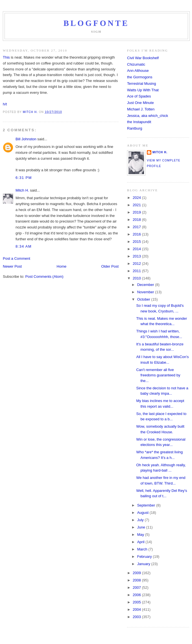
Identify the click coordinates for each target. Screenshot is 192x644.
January (144, 564)
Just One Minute (140, 103)
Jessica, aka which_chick (148, 116)
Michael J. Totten (141, 109)
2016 (137, 234)
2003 (137, 617)
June (142, 527)
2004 (137, 609)
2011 (137, 271)
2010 (137, 278)
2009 (137, 573)
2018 (137, 220)
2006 (137, 595)
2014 (137, 249)
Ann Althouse (138, 71)
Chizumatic (136, 64)
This (6, 57)
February (145, 557)
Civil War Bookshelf (143, 58)
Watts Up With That (143, 90)
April (141, 542)
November (146, 292)
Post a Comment (17, 258)
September (147, 505)
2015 (137, 242)
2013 (137, 256)
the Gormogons (140, 77)
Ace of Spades (139, 96)
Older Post (110, 266)
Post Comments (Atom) (44, 277)
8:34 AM (24, 246)
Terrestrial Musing (142, 84)
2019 (137, 212)
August (143, 513)
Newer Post (12, 266)
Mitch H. (22, 190)
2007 (137, 588)
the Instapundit (139, 122)
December (146, 285)
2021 (137, 205)
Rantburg (135, 128)
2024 (137, 198)
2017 (137, 227)
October (144, 299)
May (141, 535)
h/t (5, 104)
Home (62, 266)
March (143, 549)
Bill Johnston (26, 139)
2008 (137, 580)
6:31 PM (24, 178)
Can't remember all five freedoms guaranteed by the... (158, 375)
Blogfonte (96, 23)
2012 (137, 264)
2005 (137, 602)
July (141, 520)
